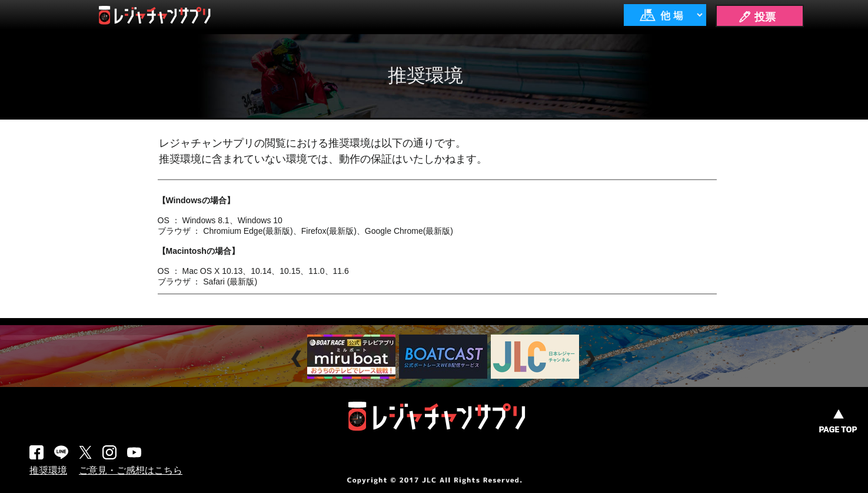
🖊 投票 (757, 17)
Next (592, 358)
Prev (298, 358)
